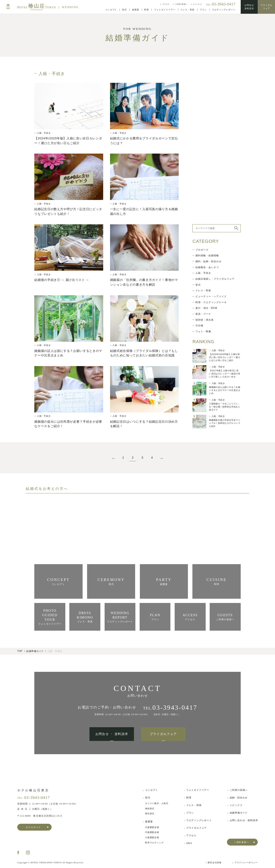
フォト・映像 (203, 178)
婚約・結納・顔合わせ (208, 108)
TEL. (170, 707)
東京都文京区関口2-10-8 (40, 816)
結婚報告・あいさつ (207, 114)
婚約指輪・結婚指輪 (207, 102)
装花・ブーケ (203, 160)
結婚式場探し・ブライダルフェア (215, 125)
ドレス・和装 (203, 137)
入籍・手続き (203, 119)
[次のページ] (162, 458)
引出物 (199, 172)
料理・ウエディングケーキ (211, 149)
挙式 (198, 131)
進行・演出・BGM (206, 154)
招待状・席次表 (205, 166)
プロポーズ (202, 96)
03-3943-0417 (37, 797)
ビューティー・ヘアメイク (211, 143)
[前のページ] (113, 458)
